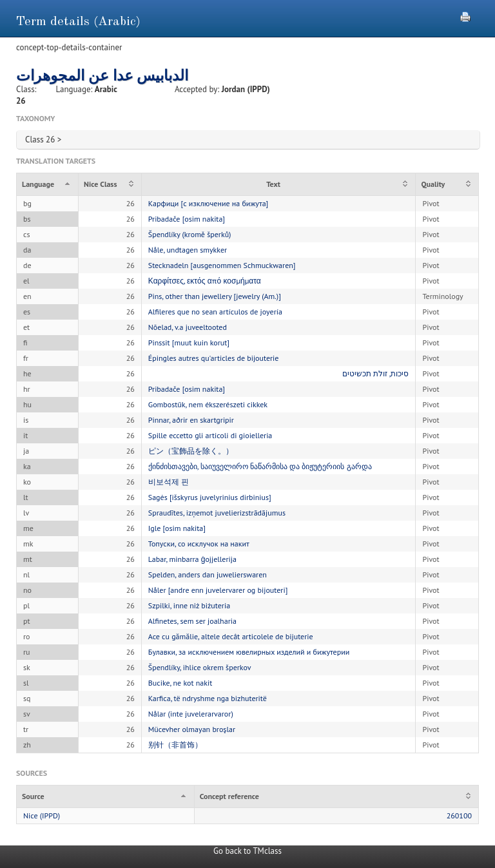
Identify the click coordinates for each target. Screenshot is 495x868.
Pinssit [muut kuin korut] (189, 342)
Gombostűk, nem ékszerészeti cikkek (208, 404)
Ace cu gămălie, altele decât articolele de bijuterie (231, 636)
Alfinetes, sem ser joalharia (192, 621)
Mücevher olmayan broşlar (192, 729)
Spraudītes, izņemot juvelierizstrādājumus (217, 513)
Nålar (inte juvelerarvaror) (191, 714)
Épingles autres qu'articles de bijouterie (214, 358)
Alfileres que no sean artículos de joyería (215, 312)
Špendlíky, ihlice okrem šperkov (200, 667)
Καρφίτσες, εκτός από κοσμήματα (205, 281)
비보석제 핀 (169, 482)
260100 (459, 815)
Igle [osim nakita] (177, 528)
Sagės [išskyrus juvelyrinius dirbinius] (210, 497)
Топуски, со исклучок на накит (199, 544)
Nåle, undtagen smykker (188, 250)
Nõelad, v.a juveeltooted (188, 327)
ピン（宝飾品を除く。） (191, 451)
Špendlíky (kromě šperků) (190, 234)
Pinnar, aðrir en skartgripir (191, 420)
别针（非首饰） (175, 745)
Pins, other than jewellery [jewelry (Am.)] (215, 296)
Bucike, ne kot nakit (180, 683)
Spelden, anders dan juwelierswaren (208, 574)
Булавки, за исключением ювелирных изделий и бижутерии (249, 652)
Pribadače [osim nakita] (187, 219)
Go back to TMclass (247, 851)
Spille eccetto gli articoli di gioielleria (210, 435)
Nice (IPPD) (42, 815)
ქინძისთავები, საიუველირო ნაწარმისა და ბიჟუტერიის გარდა (260, 466)
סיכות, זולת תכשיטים (376, 373)
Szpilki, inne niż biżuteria (189, 605)
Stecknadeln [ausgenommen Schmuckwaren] (222, 265)
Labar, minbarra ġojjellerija (192, 559)
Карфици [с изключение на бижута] (208, 203)
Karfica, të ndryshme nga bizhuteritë (208, 698)
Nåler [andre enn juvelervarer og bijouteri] (218, 590)
